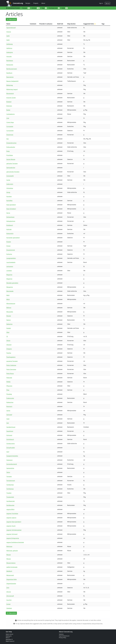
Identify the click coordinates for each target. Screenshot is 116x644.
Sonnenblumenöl (12, 464)
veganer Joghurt (11, 518)
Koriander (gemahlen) (13, 238)
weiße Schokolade (12, 567)
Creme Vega (10, 122)
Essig (8, 151)
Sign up (108, 3)
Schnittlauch (10, 439)
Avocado (9, 56)
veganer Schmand (12, 534)
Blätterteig (10, 85)
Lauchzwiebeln (11, 262)
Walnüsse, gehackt (12, 551)
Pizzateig (9, 394)
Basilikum (9, 73)
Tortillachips (10, 485)
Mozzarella (10, 312)
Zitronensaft (10, 596)
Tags (44, 8)
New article (11, 19)
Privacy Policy (63, 638)
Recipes (28, 3)
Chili (8, 118)
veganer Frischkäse (12, 514)
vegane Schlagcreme (13, 538)
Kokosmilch (10, 234)
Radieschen (10, 402)
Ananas (9, 32)
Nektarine (9, 324)
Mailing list (9, 636)
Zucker (8, 604)
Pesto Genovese (11, 369)
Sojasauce (9, 460)
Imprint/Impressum (64, 636)
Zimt (8, 588)
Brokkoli (9, 102)
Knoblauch (10, 225)
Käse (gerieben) (11, 205)
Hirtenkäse (10, 188)
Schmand (9, 435)
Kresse (8, 246)
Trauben (9, 493)
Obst (8, 332)
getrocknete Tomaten (13, 172)
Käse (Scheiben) (11, 209)
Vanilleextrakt (11, 501)
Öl (7, 336)
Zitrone (9, 592)
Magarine (9, 275)
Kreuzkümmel (11, 250)
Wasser (9, 555)
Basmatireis (10, 77)
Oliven (8, 341)
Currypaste (10, 126)
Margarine (10, 287)
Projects (36, 3)
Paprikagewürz (11, 357)
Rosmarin (9, 406)
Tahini (8, 472)
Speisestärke (10, 468)
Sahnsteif (9, 415)
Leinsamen (10, 266)
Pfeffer (8, 382)
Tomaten (9, 476)
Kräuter (9, 242)
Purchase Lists (54, 8)
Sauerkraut (10, 431)
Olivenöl (9, 345)
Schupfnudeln (11, 448)
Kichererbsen (10, 217)
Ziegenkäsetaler (11, 584)
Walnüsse (9, 546)
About (43, 3)
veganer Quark (11, 526)
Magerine (9, 279)
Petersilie (9, 378)
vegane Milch (10, 509)
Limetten (9, 271)
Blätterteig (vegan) (12, 89)
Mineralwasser (11, 304)
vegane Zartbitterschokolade (15, 542)
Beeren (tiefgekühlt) (12, 81)
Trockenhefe (10, 497)
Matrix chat (9, 634)
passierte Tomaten (12, 361)
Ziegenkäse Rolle (12, 579)
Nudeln (9, 328)
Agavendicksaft (11, 28)
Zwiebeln (9, 608)
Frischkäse (10, 155)
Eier (8, 139)
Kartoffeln (9, 201)
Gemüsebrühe (11, 168)
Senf (8, 452)
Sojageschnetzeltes (12, 456)
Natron (9, 320)
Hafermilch (10, 184)
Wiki (7, 638)
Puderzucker (10, 398)
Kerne (8, 213)
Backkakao (10, 61)
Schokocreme (11, 444)
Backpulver (10, 65)
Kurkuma (9, 254)
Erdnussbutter (11, 147)
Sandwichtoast (11, 427)
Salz (8, 423)
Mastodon (8, 639)
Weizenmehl (10, 575)
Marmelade (10, 291)
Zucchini (9, 600)
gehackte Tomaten (12, 164)
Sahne (8, 411)
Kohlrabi (9, 229)
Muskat (9, 316)
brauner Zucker (11, 98)
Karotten (9, 196)
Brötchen (9, 106)
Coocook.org (18, 3)
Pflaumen (9, 386)
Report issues (9, 641)
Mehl (8, 295)
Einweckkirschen (11, 143)
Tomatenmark (11, 481)
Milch (8, 299)
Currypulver (10, 131)
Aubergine (10, 52)
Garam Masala (11, 159)
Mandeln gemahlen (12, 283)
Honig (8, 192)
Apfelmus (9, 48)
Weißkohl (9, 571)
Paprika (9, 353)
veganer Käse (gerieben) (14, 522)
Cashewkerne (11, 114)
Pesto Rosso (10, 374)
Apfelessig (10, 44)
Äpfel (8, 40)
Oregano (9, 349)
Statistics (61, 634)
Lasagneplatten (11, 258)
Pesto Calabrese (11, 365)
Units (65, 8)
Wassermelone (11, 563)
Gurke (8, 180)
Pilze (8, 390)
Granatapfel (10, 176)
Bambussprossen (12, 69)
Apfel (8, 36)
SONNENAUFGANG (13, 8)
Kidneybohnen (11, 221)
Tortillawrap (10, 489)
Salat (8, 419)
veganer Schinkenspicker (14, 530)
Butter (8, 110)
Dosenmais (10, 135)
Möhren (9, 308)
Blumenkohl (10, 93)
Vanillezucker (10, 505)
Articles (36, 8)
